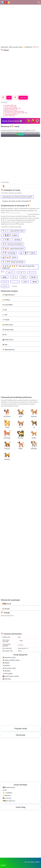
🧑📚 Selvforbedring (9, 787)
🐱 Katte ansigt (7, 325)
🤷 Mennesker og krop (9, 657)
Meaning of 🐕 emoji (10, 105)
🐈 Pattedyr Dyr (28, 47)
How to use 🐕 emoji (10, 107)
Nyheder (37, 862)
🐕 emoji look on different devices (14, 111)
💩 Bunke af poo (8, 340)
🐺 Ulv (4, 335)
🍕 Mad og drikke (8, 674)
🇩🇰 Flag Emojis (7, 679)
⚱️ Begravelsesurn (8, 295)
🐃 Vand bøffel (7, 305)
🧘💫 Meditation (7, 793)
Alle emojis (31, 862)
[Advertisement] (20, 20)
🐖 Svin (5, 315)
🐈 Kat (5, 310)
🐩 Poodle (6, 320)
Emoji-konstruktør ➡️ (12, 121)
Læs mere (21, 134)
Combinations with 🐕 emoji (13, 108)
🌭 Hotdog (6, 300)
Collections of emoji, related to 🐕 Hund (16, 113)
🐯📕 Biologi (7, 604)
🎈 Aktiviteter (7, 671)
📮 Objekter (6, 663)
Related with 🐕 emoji (11, 110)
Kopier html (23, 98)
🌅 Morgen (6, 609)
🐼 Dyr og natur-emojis (16, 47)
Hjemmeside (4, 47)
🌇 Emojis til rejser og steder (11, 676)
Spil (26, 862)
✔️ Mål (5, 790)
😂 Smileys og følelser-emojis (11, 660)
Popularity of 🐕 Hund (11, 114)
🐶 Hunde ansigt (8, 330)
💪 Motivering (7, 795)
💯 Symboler (6, 666)
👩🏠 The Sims (7, 798)
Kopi (9, 98)
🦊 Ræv (5, 345)
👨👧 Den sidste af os (9, 801)
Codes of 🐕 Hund (10, 116)
